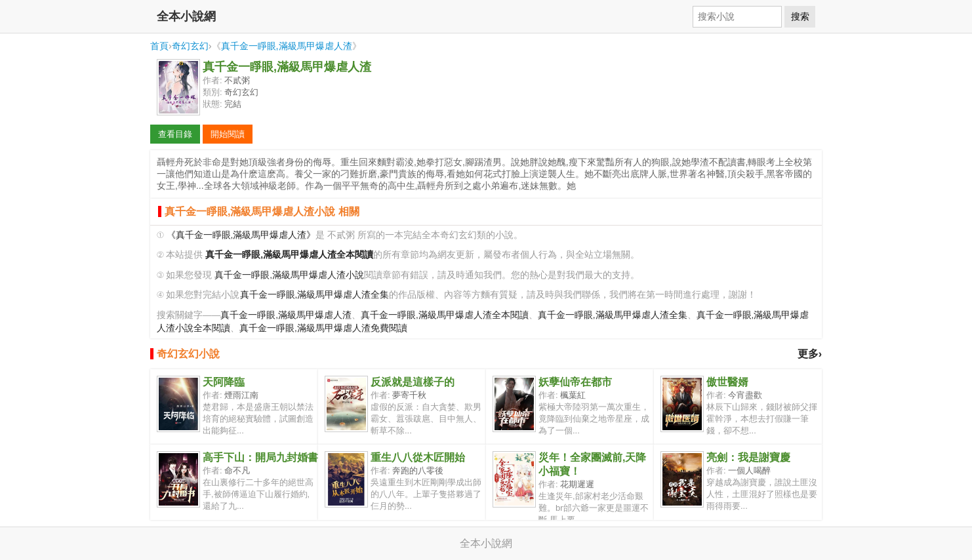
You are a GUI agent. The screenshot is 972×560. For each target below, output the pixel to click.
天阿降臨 (224, 382)
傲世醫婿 (727, 382)
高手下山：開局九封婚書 (260, 457)
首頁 (159, 46)
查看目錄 (175, 134)
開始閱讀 (228, 134)
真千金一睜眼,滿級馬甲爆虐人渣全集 (315, 295)
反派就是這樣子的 (413, 382)
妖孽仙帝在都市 (575, 382)
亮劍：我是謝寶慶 (748, 457)
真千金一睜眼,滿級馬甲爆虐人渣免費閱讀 (323, 328)
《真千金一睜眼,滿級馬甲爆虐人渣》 (241, 235)
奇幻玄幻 (190, 46)
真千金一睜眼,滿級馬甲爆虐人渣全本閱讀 (445, 315)
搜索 (800, 16)
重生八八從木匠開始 (418, 457)
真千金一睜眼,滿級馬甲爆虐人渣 (287, 46)
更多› (810, 354)
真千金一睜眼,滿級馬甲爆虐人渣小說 (289, 275)
